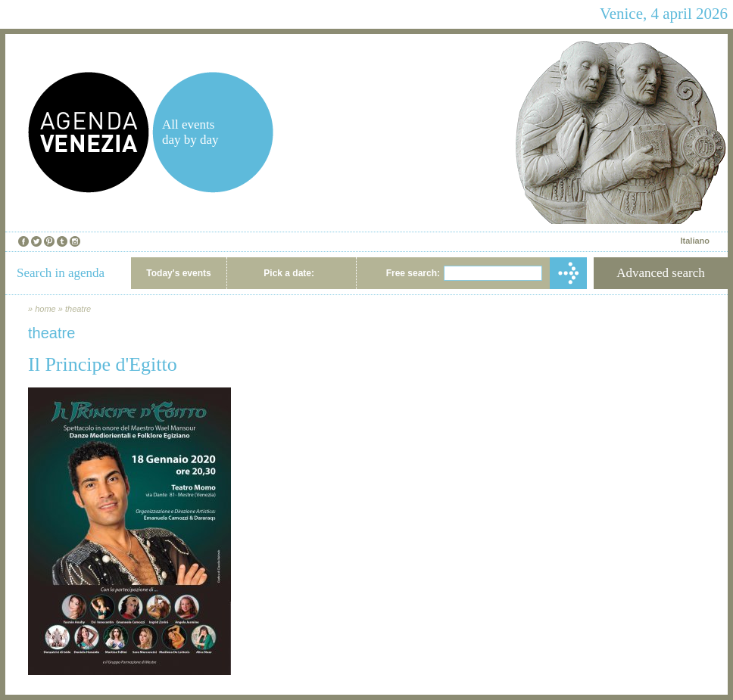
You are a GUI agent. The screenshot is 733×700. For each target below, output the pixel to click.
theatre (78, 309)
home (45, 309)
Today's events (178, 273)
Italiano (695, 241)
